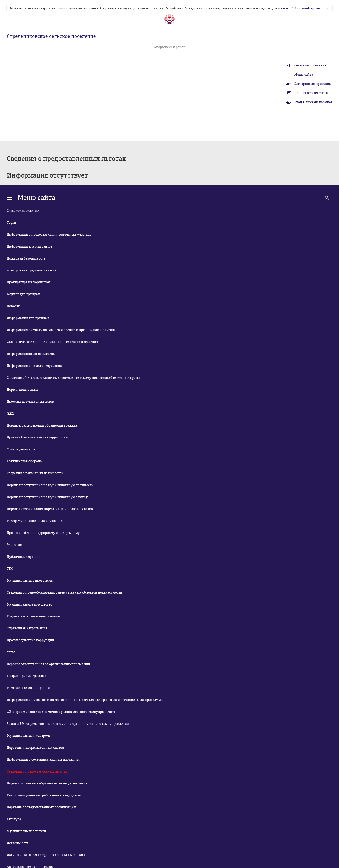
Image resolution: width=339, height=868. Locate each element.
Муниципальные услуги (26, 831)
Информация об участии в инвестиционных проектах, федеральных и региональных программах (86, 700)
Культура (14, 819)
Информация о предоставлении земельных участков (49, 235)
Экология (14, 545)
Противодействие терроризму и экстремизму (43, 533)
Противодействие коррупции (31, 640)
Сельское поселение (23, 211)
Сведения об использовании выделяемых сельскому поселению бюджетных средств (75, 378)
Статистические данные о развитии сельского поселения (52, 342)
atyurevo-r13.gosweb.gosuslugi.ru (303, 8)
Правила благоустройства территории (37, 437)
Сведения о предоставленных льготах (37, 771)
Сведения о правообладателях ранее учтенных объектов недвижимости (65, 592)
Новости (14, 306)
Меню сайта (304, 75)
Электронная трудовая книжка (31, 270)
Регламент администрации (28, 688)
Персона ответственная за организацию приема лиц (49, 664)
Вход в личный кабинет (313, 102)
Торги (12, 223)
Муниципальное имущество (30, 604)
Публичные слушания (25, 557)
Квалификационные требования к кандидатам (44, 795)
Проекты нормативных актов (30, 402)
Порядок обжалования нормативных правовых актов (50, 509)
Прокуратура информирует (29, 282)
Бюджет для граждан (23, 294)
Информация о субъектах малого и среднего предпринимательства (61, 330)
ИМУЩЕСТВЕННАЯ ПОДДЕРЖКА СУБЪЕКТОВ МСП (47, 855)
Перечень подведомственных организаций (41, 807)
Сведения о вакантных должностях (35, 473)
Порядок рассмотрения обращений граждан (42, 425)
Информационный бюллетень (31, 354)
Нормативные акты (22, 390)
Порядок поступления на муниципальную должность (50, 485)
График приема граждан (26, 676)
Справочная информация (27, 628)
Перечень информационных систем (36, 748)
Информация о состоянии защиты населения (43, 760)
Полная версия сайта (311, 93)
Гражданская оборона (24, 461)
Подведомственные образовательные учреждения (47, 783)
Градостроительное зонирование (33, 616)
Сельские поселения (310, 65)
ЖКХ (10, 414)
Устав (11, 652)
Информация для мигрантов (30, 246)
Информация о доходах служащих (34, 366)
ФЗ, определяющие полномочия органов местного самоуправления (61, 712)
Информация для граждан (28, 318)
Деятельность (18, 843)
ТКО (10, 569)
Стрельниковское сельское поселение (51, 36)
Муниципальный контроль (29, 736)
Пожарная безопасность (26, 258)
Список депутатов (21, 449)
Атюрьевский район (170, 47)
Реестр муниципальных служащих (35, 521)
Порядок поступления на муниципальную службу (47, 497)
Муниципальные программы (30, 581)
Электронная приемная (313, 84)
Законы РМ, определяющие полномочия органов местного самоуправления (68, 724)
